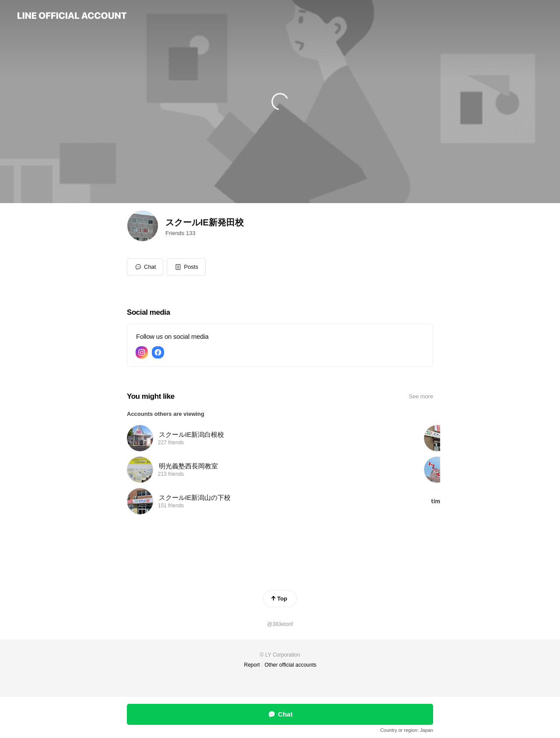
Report (252, 665)
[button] (186, 267)
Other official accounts (291, 665)
